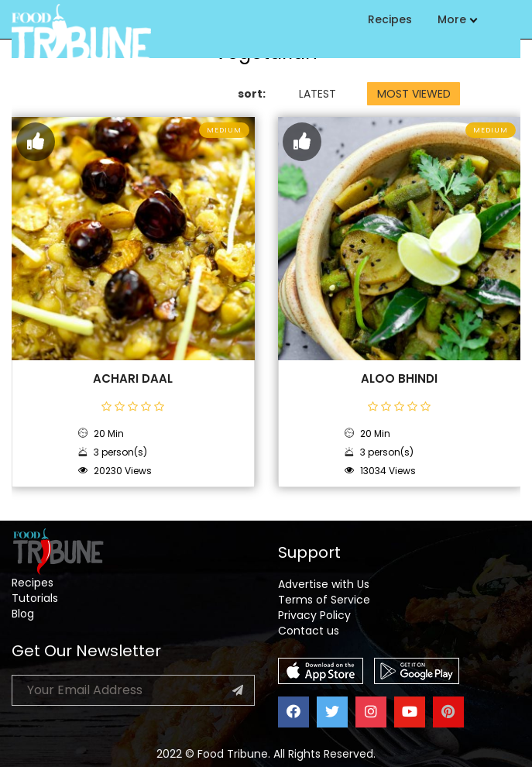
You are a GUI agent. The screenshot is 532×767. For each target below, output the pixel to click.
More (457, 19)
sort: (252, 94)
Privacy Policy (314, 615)
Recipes (390, 19)
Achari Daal (133, 379)
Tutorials (35, 598)
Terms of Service (324, 600)
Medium (224, 130)
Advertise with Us (324, 584)
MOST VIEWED (414, 94)
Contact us (309, 631)
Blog (23, 614)
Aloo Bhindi (399, 379)
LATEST (317, 94)
